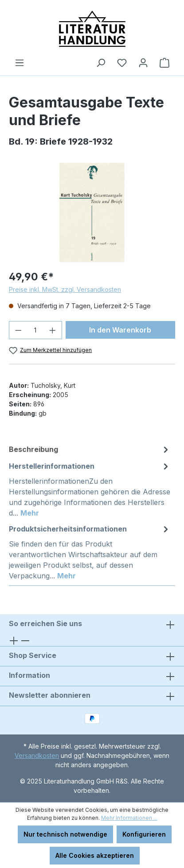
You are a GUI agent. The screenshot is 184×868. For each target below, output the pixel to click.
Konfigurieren (144, 834)
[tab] (90, 449)
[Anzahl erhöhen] (53, 330)
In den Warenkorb (120, 330)
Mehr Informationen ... (129, 818)
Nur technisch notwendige (65, 834)
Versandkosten (37, 755)
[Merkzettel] (122, 63)
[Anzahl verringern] (18, 330)
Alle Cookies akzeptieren (95, 855)
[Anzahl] (36, 330)
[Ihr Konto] (143, 63)
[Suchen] (101, 63)
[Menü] (20, 63)
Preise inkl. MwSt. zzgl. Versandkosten (65, 289)
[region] (92, 212)
